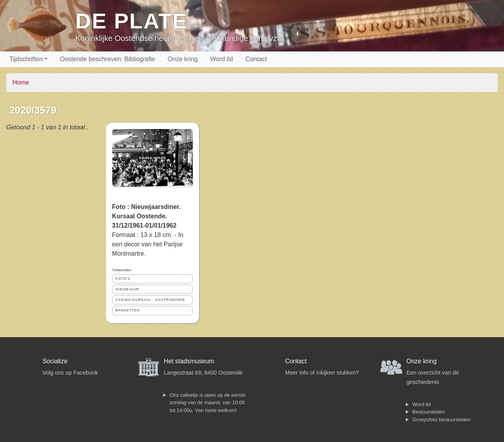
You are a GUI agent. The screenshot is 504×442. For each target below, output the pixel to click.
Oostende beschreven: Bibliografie (108, 59)
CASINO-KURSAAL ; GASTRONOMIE (151, 300)
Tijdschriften (26, 59)
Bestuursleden (429, 412)
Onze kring (182, 59)
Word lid (222, 59)
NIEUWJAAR (128, 289)
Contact (256, 59)
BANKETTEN (128, 310)
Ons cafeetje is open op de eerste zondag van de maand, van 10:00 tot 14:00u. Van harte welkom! (208, 403)
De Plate (131, 21)
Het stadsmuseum (189, 361)
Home (21, 82)
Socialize (55, 361)
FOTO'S (123, 279)
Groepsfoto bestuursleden (442, 420)
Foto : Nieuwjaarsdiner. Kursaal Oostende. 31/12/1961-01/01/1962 (146, 216)
